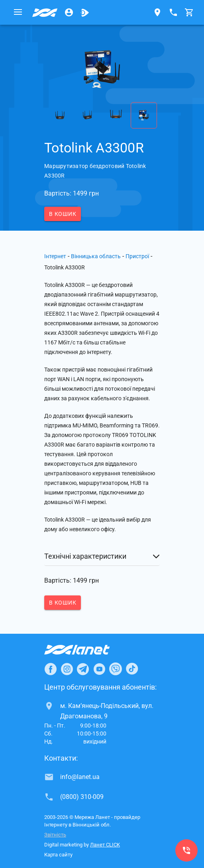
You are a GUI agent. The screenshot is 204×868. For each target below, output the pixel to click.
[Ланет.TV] (85, 12)
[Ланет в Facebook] (51, 669)
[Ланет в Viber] (116, 669)
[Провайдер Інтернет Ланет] (86, 650)
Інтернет (55, 256)
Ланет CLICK (105, 845)
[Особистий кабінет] (69, 12)
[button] (102, 556)
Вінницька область (96, 256)
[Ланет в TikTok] (132, 669)
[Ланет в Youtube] (99, 669)
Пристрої (137, 256)
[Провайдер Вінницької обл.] (45, 12)
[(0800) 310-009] (186, 850)
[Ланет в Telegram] (83, 669)
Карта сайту (58, 855)
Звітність (55, 835)
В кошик (63, 214)
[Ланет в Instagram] (67, 669)
